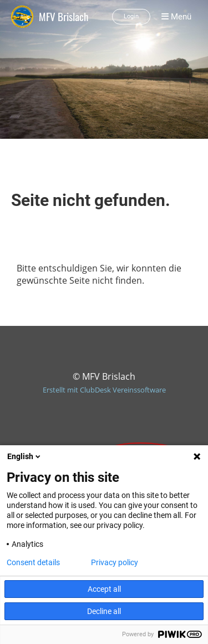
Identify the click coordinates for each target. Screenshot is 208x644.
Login (131, 16)
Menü (176, 17)
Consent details (33, 562)
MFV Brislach (64, 17)
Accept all (104, 589)
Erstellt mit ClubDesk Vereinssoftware (104, 390)
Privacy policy (115, 562)
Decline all (104, 611)
